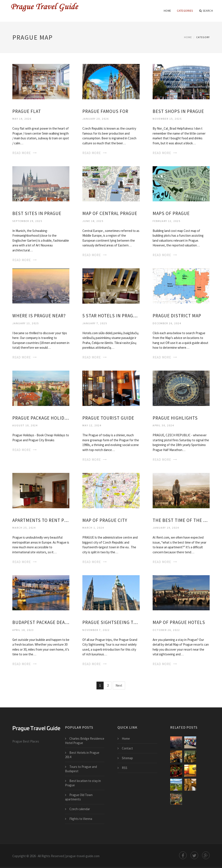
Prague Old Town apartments (79, 797)
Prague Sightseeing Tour (111, 622)
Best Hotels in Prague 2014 (82, 755)
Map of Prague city (105, 520)
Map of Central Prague (110, 213)
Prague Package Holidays (41, 418)
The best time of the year (181, 520)
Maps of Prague (171, 213)
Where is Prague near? (39, 316)
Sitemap (127, 758)
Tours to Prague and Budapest (81, 769)
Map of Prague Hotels (179, 622)
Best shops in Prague (178, 111)
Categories (185, 11)
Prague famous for (105, 111)
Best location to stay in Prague (83, 783)
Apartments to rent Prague (41, 520)
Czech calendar (80, 809)
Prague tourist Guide (108, 418)
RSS (125, 768)
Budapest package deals (41, 622)
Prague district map (177, 316)
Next (119, 685)
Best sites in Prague (37, 213)
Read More (22, 153)
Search (206, 11)
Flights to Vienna (81, 819)
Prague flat (27, 111)
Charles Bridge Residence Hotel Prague (85, 741)
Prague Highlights (175, 418)
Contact (127, 748)
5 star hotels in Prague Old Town (111, 316)
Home (167, 11)
